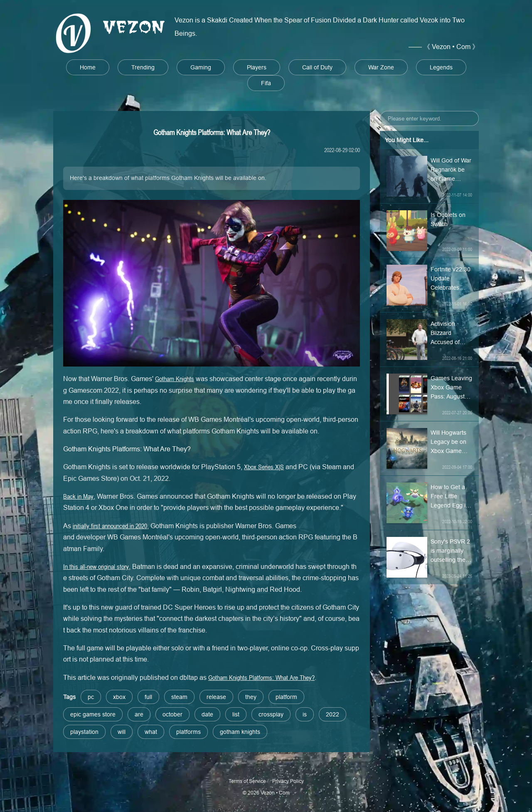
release (216, 697)
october (172, 714)
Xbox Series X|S (264, 467)
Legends (441, 67)
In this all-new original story (96, 566)
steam (179, 697)
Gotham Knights (175, 379)
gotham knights (240, 732)
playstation (84, 732)
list (236, 714)
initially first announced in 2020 (110, 526)
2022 (332, 714)
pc (91, 697)
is (305, 714)
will (122, 732)
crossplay (271, 714)
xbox (119, 697)
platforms (188, 732)
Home (88, 67)
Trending (143, 67)
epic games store (93, 714)
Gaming (201, 67)
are (139, 714)
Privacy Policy (288, 781)
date (207, 714)
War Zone (381, 67)
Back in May (78, 496)
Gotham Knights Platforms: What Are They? (261, 677)
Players (257, 67)
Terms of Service (247, 781)
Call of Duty (317, 67)
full (148, 697)
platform (286, 697)
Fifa (266, 83)
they (251, 697)
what (151, 732)
